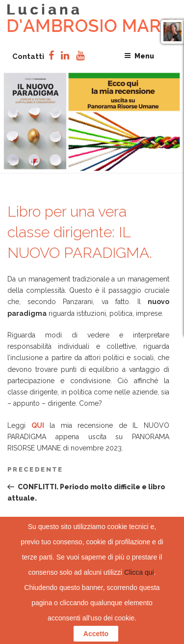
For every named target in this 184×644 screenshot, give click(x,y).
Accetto (96, 634)
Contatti (28, 56)
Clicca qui (139, 572)
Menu (139, 56)
